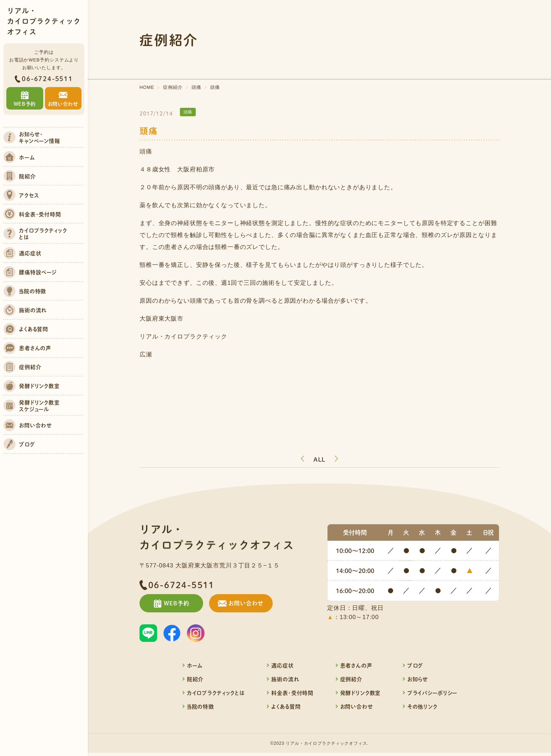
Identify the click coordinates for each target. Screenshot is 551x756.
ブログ (415, 666)
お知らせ (418, 680)
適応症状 (282, 666)
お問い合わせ (252, 604)
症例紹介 (351, 680)
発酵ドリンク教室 (361, 694)
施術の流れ (285, 680)
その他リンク (422, 707)
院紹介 (195, 680)
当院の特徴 (200, 707)
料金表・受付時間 (292, 694)
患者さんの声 (356, 666)
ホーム (195, 666)
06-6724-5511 (47, 79)
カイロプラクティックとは (216, 694)
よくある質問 (286, 707)
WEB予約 (175, 604)
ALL (320, 459)
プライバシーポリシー (432, 694)
